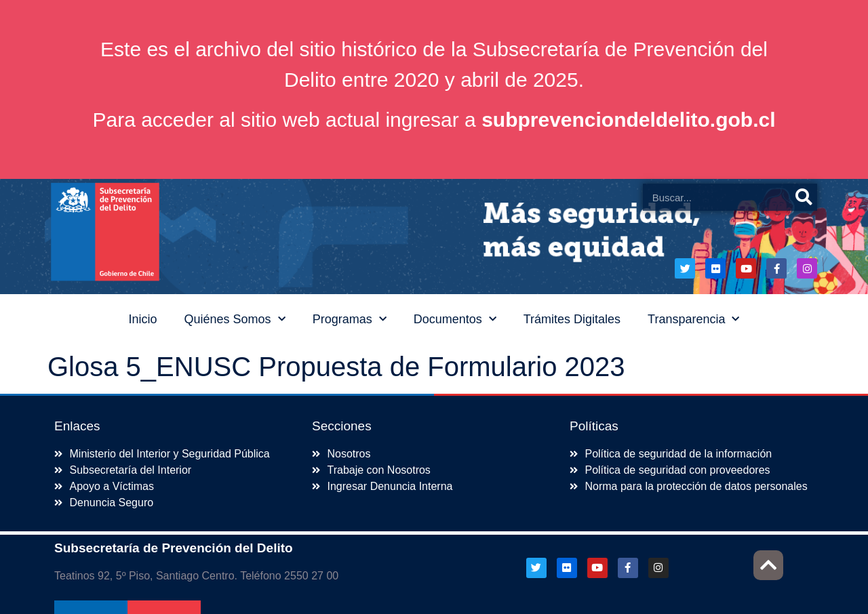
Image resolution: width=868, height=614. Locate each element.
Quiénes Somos (235, 320)
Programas (350, 320)
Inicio (143, 319)
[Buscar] (804, 197)
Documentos (455, 320)
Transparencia (693, 320)
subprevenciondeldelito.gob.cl (628, 120)
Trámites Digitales (572, 319)
